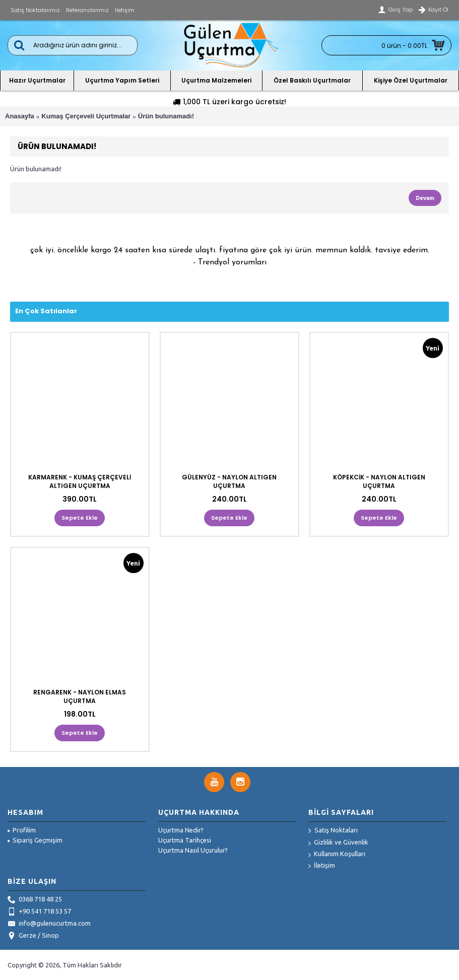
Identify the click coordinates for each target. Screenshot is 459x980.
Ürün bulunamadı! (166, 116)
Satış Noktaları (333, 831)
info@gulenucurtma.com (49, 924)
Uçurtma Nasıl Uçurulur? (193, 850)
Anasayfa (20, 116)
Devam (425, 198)
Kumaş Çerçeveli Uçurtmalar (86, 116)
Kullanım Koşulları (337, 854)
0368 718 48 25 (35, 900)
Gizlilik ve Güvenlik (338, 843)
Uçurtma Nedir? (181, 830)
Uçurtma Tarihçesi (185, 840)
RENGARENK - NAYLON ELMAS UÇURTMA (80, 696)
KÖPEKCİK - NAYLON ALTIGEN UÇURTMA (379, 481)
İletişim (322, 866)
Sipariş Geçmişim (35, 840)
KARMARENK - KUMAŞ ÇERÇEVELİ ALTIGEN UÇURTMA (80, 481)
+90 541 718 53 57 (39, 912)
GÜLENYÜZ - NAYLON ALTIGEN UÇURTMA (229, 481)
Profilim (22, 830)
